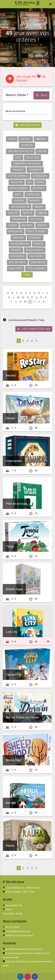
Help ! (41, 95)
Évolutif (13, 213)
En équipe (19, 201)
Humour (42, 213)
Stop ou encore (36, 269)
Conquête (18, 170)
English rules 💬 (20, 207)
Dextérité (39, 188)
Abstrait (26, 139)
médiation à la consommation (19, 935)
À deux (12, 139)
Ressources (18, 256)
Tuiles (27, 275)
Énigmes (39, 207)
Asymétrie (27, 145)
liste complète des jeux (34, 329)
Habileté (28, 213)
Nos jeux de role (27, 125)
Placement (35, 238)
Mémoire (42, 225)
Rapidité (39, 244)
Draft (18, 194)
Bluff (18, 157)
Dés (30, 182)
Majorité (27, 225)
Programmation (20, 244)
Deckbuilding (40, 176)
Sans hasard (38, 262)
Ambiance (41, 139)
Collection (32, 157)
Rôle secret (37, 256)
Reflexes (16, 250)
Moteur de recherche (15, 111)
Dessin (40, 182)
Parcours (18, 238)
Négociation (16, 231)
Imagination (19, 219)
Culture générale (18, 176)
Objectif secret (37, 231)
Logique (12, 225)
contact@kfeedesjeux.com (18, 931)
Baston (42, 151)
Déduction (17, 182)
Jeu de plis (36, 219)
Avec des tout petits (20, 151)
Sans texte (16, 269)
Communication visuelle (27, 164)
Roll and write (17, 262)
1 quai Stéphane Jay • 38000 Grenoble (23, 888)
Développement (19, 188)
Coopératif (35, 170)
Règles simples (35, 250)
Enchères (35, 201)
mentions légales (13, 892)
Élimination (33, 194)
